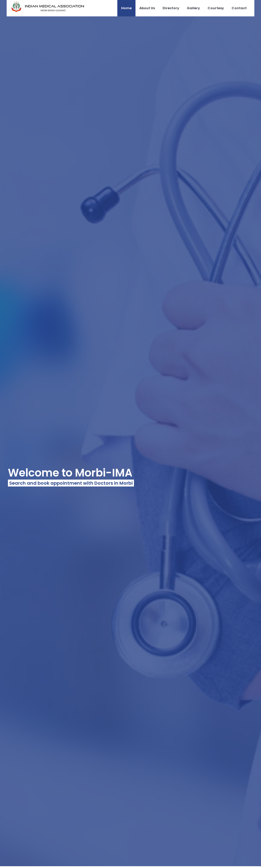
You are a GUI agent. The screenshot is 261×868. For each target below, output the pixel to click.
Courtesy (216, 8)
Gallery (193, 8)
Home (126, 8)
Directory (171, 8)
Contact (239, 8)
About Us (147, 8)
